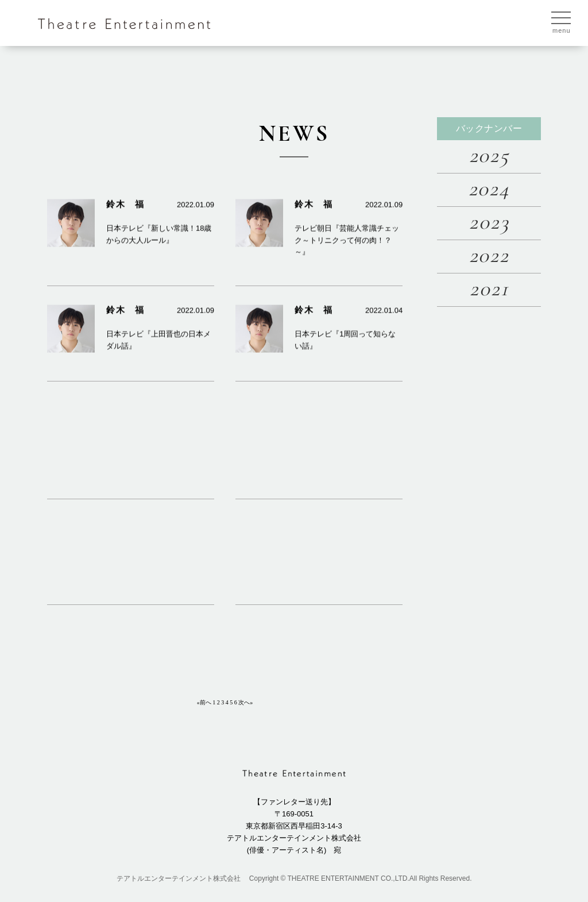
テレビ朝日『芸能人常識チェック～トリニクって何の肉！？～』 (347, 250)
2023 (489, 222)
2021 (489, 289)
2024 (489, 189)
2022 (489, 255)
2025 (489, 155)
